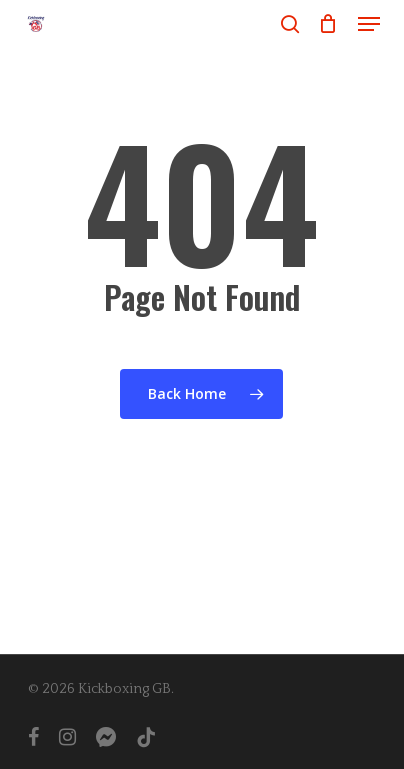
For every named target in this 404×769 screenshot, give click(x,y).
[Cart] (328, 24)
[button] (369, 24)
